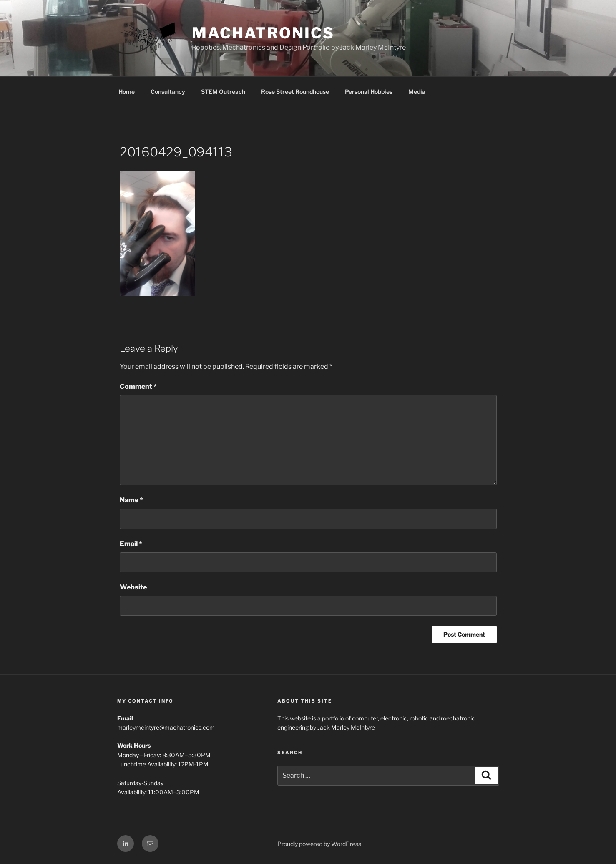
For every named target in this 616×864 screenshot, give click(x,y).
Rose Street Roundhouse (295, 92)
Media (417, 92)
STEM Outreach (223, 92)
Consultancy (168, 92)
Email (131, 544)
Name (131, 500)
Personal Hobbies (369, 92)
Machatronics (263, 33)
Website (133, 587)
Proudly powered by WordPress (319, 844)
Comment (138, 387)
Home (127, 92)
